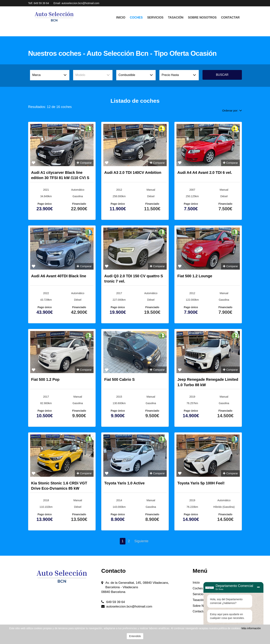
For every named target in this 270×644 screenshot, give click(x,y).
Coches (136, 17)
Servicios (155, 17)
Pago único (45, 204)
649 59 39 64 (41, 3)
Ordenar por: (232, 110)
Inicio (121, 17)
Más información (251, 628)
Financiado (79, 204)
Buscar (222, 75)
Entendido (135, 636)
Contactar (230, 17)
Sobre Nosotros (202, 17)
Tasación (176, 17)
